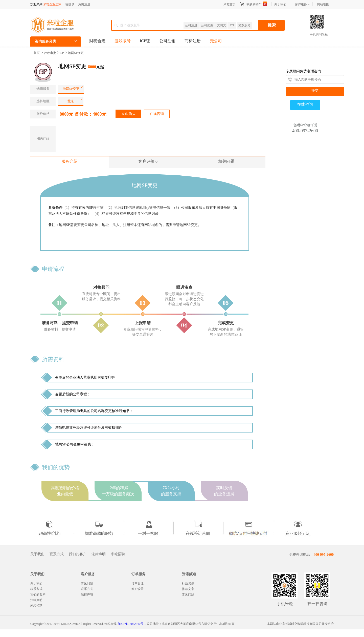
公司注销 (167, 41)
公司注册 (191, 25)
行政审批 (50, 53)
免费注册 (84, 4)
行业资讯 (188, 583)
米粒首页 (230, 4)
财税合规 (97, 41)
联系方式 (57, 554)
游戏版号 (244, 25)
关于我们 (280, 4)
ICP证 (145, 41)
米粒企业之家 (52, 4)
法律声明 (99, 554)
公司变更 (207, 25)
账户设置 (138, 589)
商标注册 (193, 41)
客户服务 (302, 4)
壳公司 (216, 41)
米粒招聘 (118, 554)
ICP (232, 25)
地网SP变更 (76, 53)
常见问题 (87, 583)
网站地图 (323, 4)
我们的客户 (78, 554)
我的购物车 (254, 4)
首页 (37, 53)
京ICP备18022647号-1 (132, 624)
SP (62, 53)
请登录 (70, 4)
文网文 (221, 25)
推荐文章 (188, 589)
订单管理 (138, 583)
